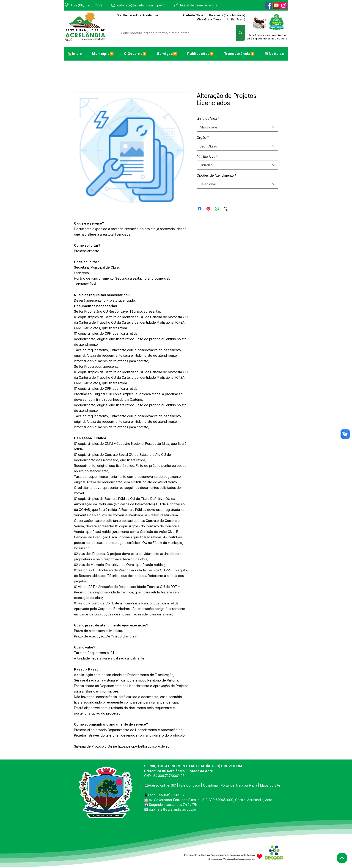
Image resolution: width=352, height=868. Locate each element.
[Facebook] (269, 5)
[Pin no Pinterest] (208, 209)
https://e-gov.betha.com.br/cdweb (144, 746)
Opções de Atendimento (216, 175)
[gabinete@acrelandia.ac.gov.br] (140, 5)
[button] (103, 53)
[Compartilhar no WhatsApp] (217, 209)
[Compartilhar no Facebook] (200, 209)
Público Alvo (207, 157)
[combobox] (237, 127)
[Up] (342, 858)
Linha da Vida (208, 118)
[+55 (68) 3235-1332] (87, 5)
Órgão (203, 138)
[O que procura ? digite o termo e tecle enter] (173, 33)
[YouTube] (276, 5)
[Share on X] (226, 209)
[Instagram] (284, 5)
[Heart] (259, 857)
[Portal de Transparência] (198, 5)
